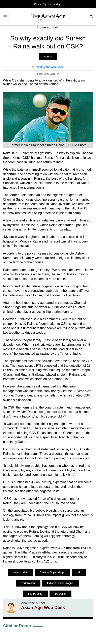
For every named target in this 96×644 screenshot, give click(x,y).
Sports (48, 57)
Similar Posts (17, 626)
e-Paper (37, 4)
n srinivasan (28, 583)
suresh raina (21, 572)
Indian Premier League (60, 583)
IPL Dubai (60, 594)
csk (79, 572)
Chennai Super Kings (52, 572)
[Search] (92, 17)
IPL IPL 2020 (35, 594)
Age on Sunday (52, 4)
